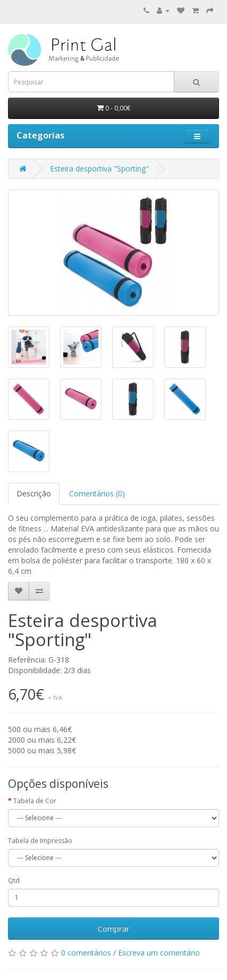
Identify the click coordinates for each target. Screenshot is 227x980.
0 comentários (86, 953)
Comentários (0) (97, 493)
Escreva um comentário (159, 953)
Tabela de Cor (35, 801)
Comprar (114, 929)
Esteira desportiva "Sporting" (99, 169)
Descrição (34, 493)
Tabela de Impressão (40, 841)
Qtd (14, 880)
